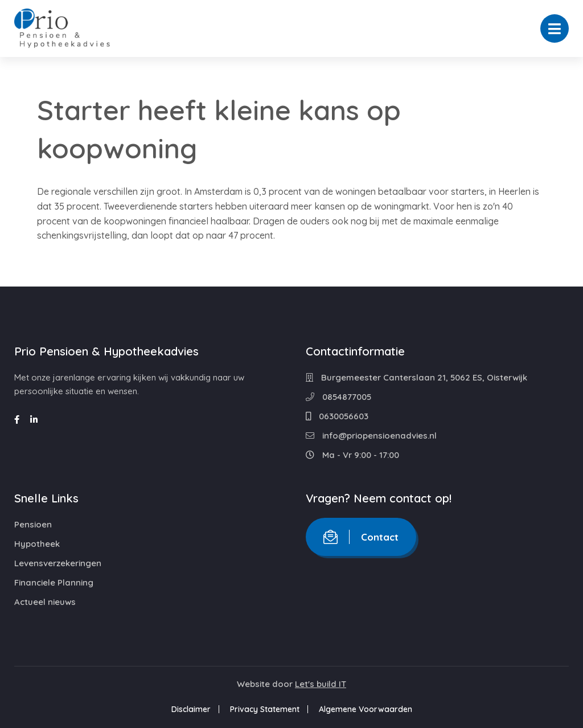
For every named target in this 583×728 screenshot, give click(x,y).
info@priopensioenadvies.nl (371, 435)
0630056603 (337, 416)
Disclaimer (191, 709)
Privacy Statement (265, 709)
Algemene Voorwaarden (366, 709)
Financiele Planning (54, 582)
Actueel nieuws (45, 602)
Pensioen (33, 524)
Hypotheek (37, 544)
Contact (361, 537)
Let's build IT (321, 684)
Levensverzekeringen (58, 563)
